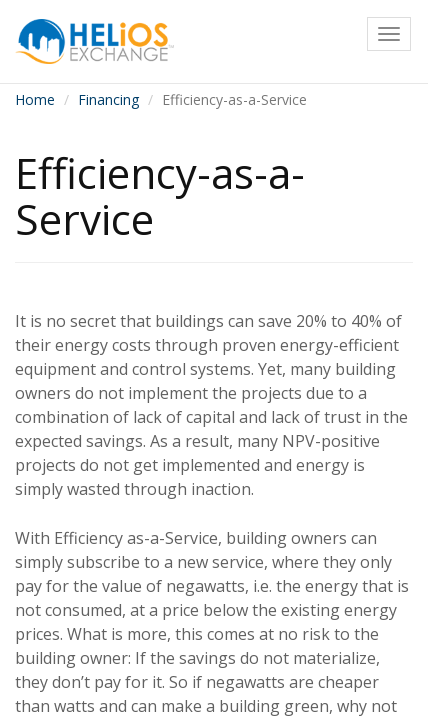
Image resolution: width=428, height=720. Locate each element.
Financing (108, 99)
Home (35, 99)
